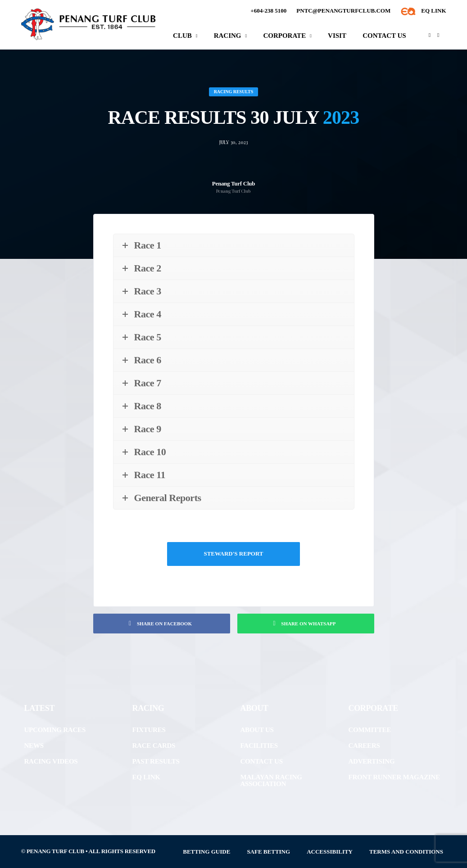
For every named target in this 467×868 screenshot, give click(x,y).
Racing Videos (51, 761)
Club (182, 36)
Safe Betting (268, 852)
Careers (364, 746)
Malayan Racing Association (271, 780)
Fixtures (149, 730)
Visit (337, 36)
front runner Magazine (394, 777)
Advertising (372, 761)
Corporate (284, 36)
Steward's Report (233, 554)
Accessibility (330, 852)
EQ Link (146, 777)
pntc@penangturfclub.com (343, 11)
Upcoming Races (55, 730)
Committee (370, 730)
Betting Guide (206, 852)
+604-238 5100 (268, 11)
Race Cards (154, 746)
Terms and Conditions (406, 852)
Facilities (259, 746)
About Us (257, 730)
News (34, 746)
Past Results (156, 761)
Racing (228, 36)
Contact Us (384, 36)
